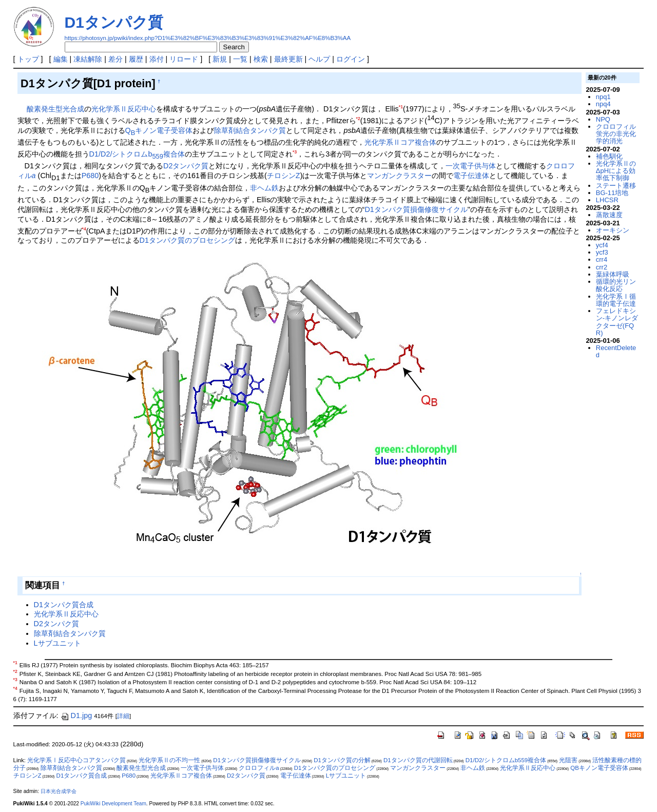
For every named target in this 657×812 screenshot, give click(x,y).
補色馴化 (609, 156)
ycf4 (602, 245)
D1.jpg (76, 716)
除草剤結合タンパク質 (250, 130)
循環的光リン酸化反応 (616, 285)
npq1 (603, 97)
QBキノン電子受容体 (599, 768)
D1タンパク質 (114, 22)
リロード (184, 59)
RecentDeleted (616, 351)
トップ (28, 59)
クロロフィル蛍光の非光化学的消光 (616, 134)
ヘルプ (319, 59)
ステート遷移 (616, 186)
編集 (61, 59)
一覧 (240, 59)
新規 (220, 59)
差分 (115, 59)
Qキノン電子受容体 (159, 130)
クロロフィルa (259, 768)
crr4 (602, 259)
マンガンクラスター (399, 176)
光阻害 (568, 760)
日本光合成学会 (59, 791)
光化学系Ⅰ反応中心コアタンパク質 (76, 760)
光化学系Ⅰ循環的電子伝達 (616, 300)
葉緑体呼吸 (613, 274)
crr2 (602, 267)
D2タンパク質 (186, 166)
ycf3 (602, 252)
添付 (157, 59)
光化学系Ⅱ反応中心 (124, 109)
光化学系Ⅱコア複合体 (400, 142)
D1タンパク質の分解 (342, 760)
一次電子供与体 (471, 166)
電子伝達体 (471, 176)
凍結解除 (88, 59)
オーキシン (613, 230)
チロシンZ (284, 176)
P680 (90, 176)
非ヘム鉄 (264, 188)
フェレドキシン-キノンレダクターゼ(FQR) (617, 322)
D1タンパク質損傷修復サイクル (416, 209)
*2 (358, 119)
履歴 (136, 59)
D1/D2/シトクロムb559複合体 (506, 760)
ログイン (351, 59)
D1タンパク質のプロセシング (187, 240)
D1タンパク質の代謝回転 (418, 760)
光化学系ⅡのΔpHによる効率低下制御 (616, 171)
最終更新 (288, 59)
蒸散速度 (609, 215)
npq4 (603, 104)
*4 (84, 229)
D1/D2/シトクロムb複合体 (137, 154)
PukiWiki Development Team (113, 804)
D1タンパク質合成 (64, 605)
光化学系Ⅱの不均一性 (169, 760)
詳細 (123, 716)
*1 (401, 107)
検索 (261, 59)
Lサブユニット (57, 643)
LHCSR (607, 200)
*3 (295, 152)
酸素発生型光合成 (55, 109)
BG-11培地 (612, 193)
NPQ (603, 119)
